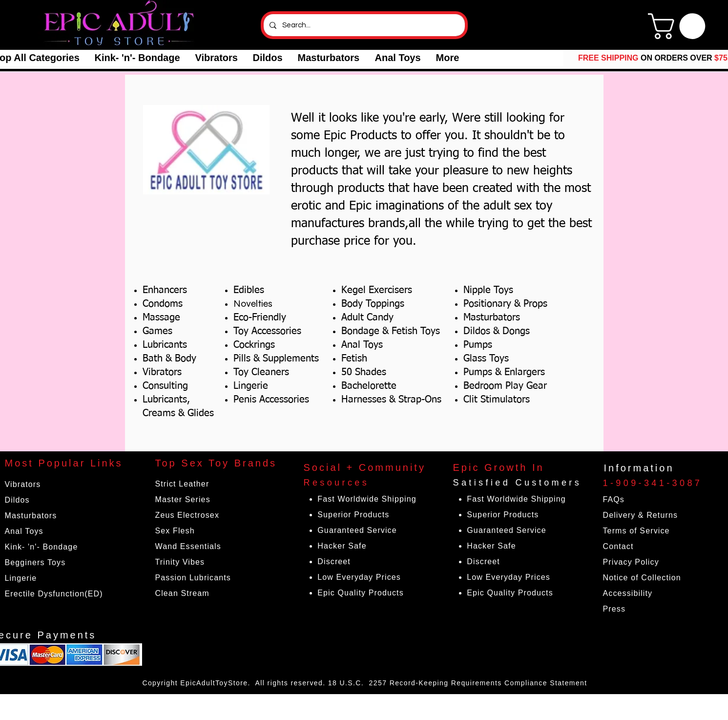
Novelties (253, 304)
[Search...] (363, 25)
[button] (137, 58)
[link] (680, 26)
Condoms (163, 304)
